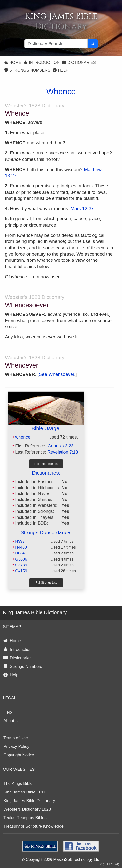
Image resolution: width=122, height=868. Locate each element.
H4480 (21, 547)
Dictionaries (79, 62)
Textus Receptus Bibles (25, 818)
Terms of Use (16, 738)
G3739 (21, 565)
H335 (20, 541)
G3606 (21, 559)
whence (23, 437)
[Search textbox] (56, 44)
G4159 (21, 571)
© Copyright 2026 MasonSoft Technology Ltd (60, 860)
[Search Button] (92, 44)
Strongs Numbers (27, 70)
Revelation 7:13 (63, 452)
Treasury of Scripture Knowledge (34, 826)
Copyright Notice (19, 755)
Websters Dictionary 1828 (27, 809)
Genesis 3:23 (61, 446)
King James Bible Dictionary (29, 801)
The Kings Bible (18, 784)
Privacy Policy (16, 746)
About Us (12, 721)
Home (13, 62)
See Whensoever (56, 374)
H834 (20, 553)
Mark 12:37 (82, 209)
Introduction (42, 62)
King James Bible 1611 (25, 792)
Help (61, 70)
